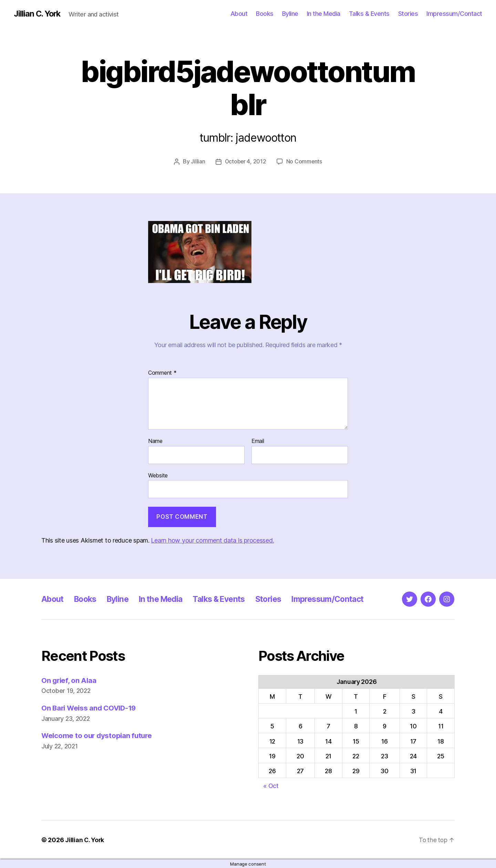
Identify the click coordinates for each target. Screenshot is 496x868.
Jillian (198, 161)
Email (258, 441)
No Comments (304, 161)
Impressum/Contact (454, 14)
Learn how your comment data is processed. (212, 540)
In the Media (324, 14)
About (239, 14)
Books (265, 14)
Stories (408, 14)
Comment (162, 373)
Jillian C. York (38, 14)
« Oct (271, 785)
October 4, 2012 (245, 161)
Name (155, 441)
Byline (290, 14)
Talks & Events (369, 14)
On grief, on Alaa (69, 680)
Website (158, 475)
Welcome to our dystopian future (98, 735)
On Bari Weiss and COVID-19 (91, 708)
